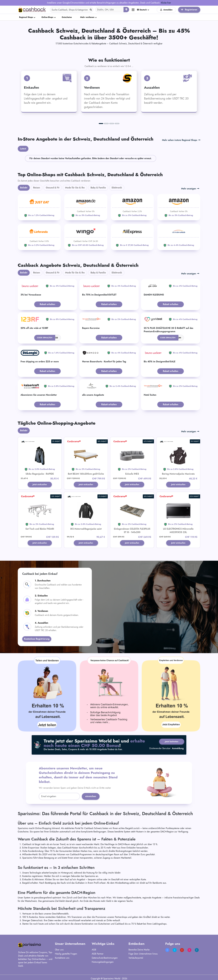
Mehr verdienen (87, 17)
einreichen (91, 797)
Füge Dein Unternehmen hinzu (143, 954)
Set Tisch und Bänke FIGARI (40, 529)
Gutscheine (67, 17)
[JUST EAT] (39, 207)
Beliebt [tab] (24, 188)
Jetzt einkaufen (40, 485)
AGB (94, 950)
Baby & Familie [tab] (98, 188)
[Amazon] (86, 207)
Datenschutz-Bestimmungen (105, 958)
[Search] (72, 10)
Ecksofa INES (132, 474)
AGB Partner (98, 954)
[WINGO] (86, 237)
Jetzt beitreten (171, 742)
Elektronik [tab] (117, 188)
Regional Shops (26, 17)
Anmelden (166, 10)
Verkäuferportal (136, 958)
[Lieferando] (39, 237)
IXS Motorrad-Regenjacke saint (86, 529)
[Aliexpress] (132, 237)
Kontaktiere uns (62, 958)
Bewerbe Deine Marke (139, 950)
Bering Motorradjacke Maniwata (178, 474)
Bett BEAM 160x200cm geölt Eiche (86, 474)
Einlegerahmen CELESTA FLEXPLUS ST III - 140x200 (132, 531)
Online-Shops (47, 17)
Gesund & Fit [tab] (53, 188)
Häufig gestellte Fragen (66, 954)
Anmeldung (178, 750)
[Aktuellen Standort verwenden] (126, 10)
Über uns (59, 950)
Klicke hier (166, 3)
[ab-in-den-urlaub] (179, 237)
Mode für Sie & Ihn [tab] (75, 188)
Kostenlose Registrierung (37, 640)
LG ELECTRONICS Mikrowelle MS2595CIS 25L (178, 531)
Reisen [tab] (37, 188)
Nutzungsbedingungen (103, 962)
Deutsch (142, 10)
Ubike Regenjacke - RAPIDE (40, 474)
